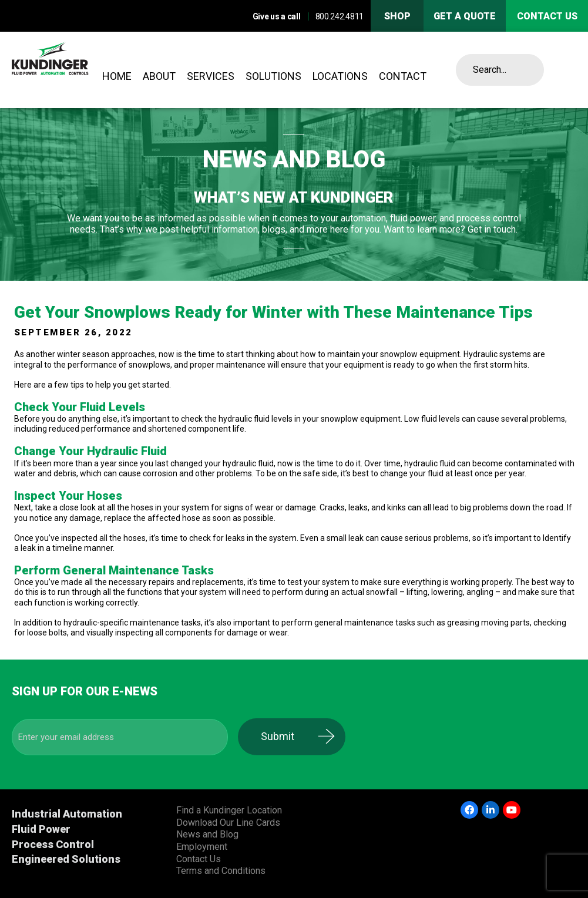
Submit (288, 736)
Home (117, 76)
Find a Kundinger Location (229, 810)
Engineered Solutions (66, 859)
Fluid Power (41, 829)
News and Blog (207, 834)
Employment (202, 847)
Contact (403, 76)
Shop (397, 16)
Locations (340, 76)
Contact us (547, 16)
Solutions (273, 76)
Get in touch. (493, 229)
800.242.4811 (340, 16)
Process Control (53, 844)
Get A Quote (465, 16)
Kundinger (70, 70)
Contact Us (199, 859)
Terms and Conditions (221, 871)
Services (211, 76)
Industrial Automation (67, 814)
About (159, 76)
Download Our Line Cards (228, 823)
